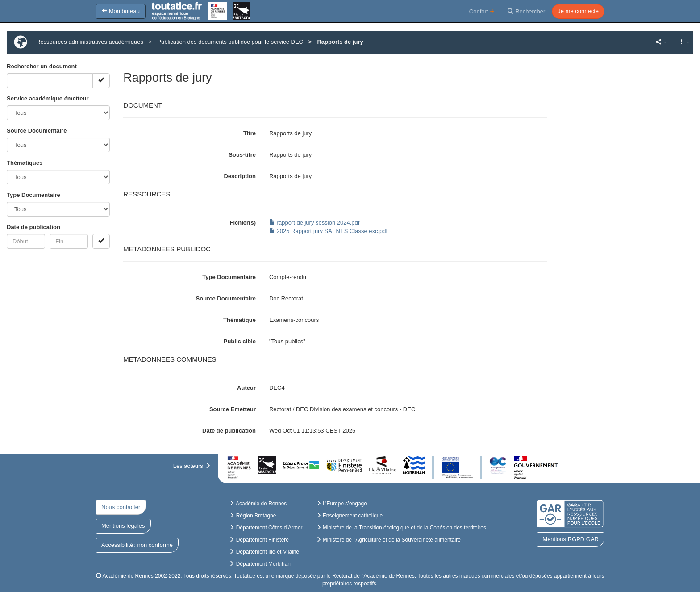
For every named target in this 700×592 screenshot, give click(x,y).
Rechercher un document (42, 66)
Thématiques (25, 163)
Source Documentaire (37, 131)
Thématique (240, 320)
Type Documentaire (33, 195)
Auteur (246, 388)
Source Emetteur (233, 409)
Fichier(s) (243, 223)
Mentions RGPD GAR (571, 539)
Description (240, 176)
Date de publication (33, 227)
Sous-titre (242, 155)
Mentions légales (123, 526)
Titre (250, 133)
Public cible (240, 341)
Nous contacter (121, 507)
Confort (482, 11)
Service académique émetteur (48, 98)
